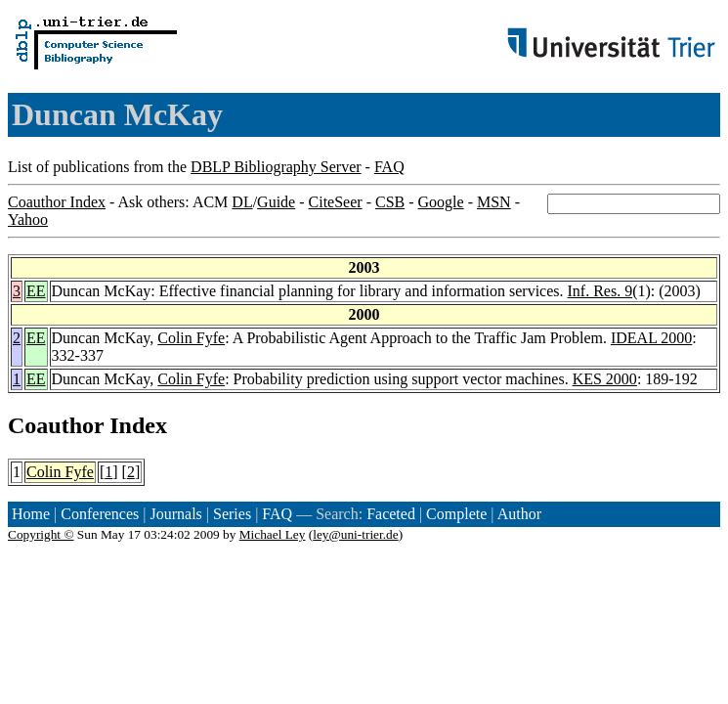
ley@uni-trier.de (355, 534)
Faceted (391, 514)
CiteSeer (336, 202)
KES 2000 (605, 379)
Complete (456, 514)
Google (441, 202)
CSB (390, 202)
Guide (276, 202)
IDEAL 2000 (651, 338)
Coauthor (56, 425)
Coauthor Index (57, 202)
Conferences (100, 514)
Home (31, 514)
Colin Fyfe (191, 338)
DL (242, 202)
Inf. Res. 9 (600, 291)
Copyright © (41, 534)
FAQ (389, 167)
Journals (175, 514)
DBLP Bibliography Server (276, 167)
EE (36, 291)
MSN (494, 202)
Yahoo (28, 220)
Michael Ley (273, 534)
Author (519, 514)
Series (232, 514)
